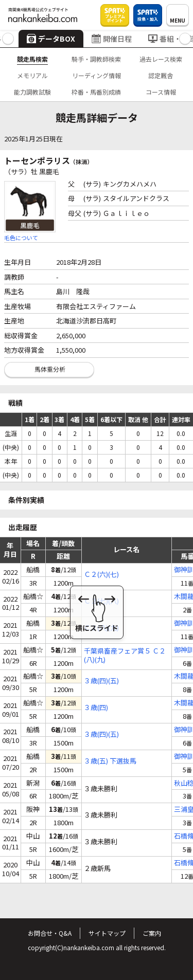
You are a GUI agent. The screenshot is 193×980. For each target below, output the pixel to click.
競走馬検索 (32, 59)
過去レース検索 (161, 59)
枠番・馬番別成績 (96, 92)
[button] (8, 39)
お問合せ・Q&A (50, 933)
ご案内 (152, 933)
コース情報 (161, 92)
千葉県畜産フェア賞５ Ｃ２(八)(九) (125, 656)
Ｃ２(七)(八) (101, 601)
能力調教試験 (32, 92)
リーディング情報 (97, 75)
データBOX (51, 39)
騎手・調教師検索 (96, 59)
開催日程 (112, 39)
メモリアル (32, 75)
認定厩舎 (161, 75)
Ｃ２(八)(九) (101, 628)
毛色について (21, 238)
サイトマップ (107, 933)
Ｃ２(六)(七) (101, 575)
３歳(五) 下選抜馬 (110, 761)
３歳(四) (96, 708)
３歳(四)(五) (101, 681)
